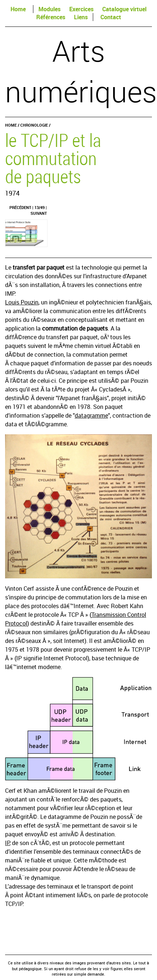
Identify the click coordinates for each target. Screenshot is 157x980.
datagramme (91, 415)
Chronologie (34, 125)
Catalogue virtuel (124, 9)
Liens (81, 17)
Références (51, 17)
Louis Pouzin (22, 302)
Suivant (39, 213)
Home (18, 9)
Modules (49, 9)
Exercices (81, 9)
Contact (111, 17)
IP (7, 843)
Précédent (20, 207)
